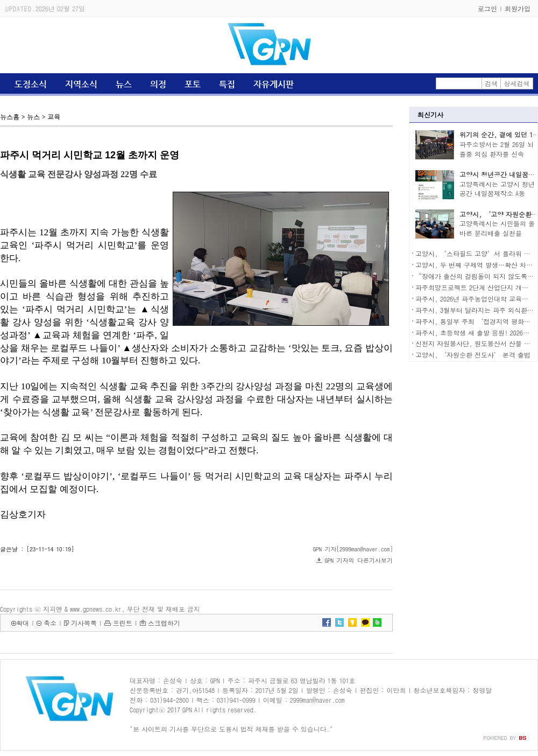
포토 (193, 84)
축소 (50, 623)
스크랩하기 (164, 623)
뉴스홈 (10, 117)
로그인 (487, 8)
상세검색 (517, 83)
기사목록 (84, 623)
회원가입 (518, 8)
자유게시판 (274, 84)
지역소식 (81, 84)
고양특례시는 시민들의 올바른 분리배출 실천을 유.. (497, 233)
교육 (54, 117)
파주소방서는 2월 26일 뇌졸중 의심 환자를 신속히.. (497, 154)
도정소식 (31, 84)
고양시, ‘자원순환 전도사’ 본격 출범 (473, 355)
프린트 (123, 623)
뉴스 (124, 84)
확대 (23, 623)
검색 (491, 83)
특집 (227, 84)
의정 (158, 84)
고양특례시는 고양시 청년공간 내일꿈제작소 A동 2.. (497, 194)
